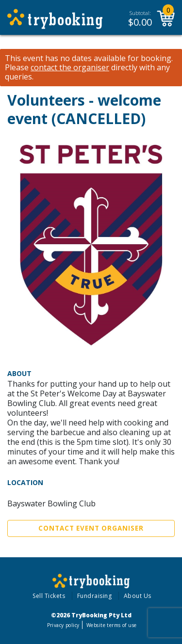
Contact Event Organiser (91, 528)
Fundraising (95, 596)
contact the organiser (70, 68)
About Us (138, 596)
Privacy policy (63, 625)
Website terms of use (111, 625)
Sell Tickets (49, 596)
